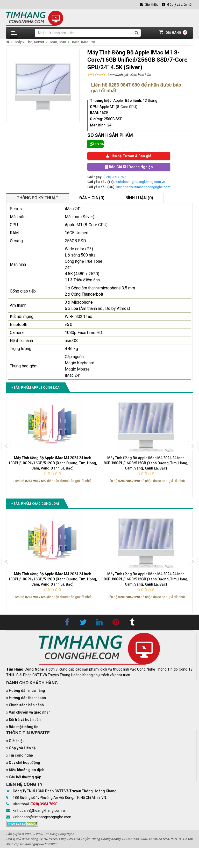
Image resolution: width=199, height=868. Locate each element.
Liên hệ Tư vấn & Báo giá (129, 156)
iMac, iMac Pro (84, 42)
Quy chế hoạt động (24, 763)
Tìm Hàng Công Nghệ (59, 834)
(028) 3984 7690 (115, 177)
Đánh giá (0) (92, 198)
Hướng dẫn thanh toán (27, 698)
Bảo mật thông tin (24, 727)
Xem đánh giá (118, 75)
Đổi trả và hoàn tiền (25, 720)
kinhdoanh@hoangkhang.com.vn (140, 182)
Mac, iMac (58, 42)
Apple (118, 101)
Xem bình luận (140, 75)
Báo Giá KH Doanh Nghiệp (129, 167)
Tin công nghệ (21, 755)
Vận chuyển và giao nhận (30, 712)
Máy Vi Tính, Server (30, 42)
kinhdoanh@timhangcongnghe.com (143, 187)
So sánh (97, 144)
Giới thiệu (17, 741)
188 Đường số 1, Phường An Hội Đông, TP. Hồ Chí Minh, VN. (60, 798)
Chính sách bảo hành (26, 705)
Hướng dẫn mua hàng (27, 691)
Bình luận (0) (139, 198)
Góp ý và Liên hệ (22, 748)
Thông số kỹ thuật (38, 198)
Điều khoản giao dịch (27, 770)
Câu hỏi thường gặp (25, 777)
